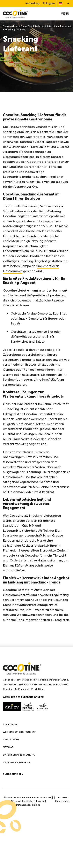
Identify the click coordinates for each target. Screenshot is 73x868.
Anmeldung (32, 3)
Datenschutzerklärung (19, 755)
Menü (65, 14)
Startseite (10, 724)
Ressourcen (11, 740)
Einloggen (49, 3)
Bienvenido (9, 26)
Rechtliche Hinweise (16, 763)
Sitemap (8, 747)
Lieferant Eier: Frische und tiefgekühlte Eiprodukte (45, 26)
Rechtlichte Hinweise (33, 801)
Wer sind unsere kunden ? (20, 732)
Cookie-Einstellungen (63, 799)
